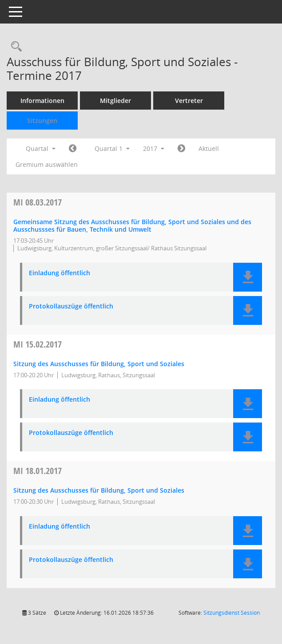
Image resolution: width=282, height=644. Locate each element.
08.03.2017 (38, 202)
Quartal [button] (41, 148)
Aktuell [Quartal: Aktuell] (209, 148)
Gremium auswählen (47, 164)
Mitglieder (115, 101)
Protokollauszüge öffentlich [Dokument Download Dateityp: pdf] (71, 306)
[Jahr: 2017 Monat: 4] (181, 149)
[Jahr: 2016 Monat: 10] (73, 149)
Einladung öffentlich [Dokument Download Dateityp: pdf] (60, 273)
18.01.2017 (38, 471)
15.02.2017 (38, 344)
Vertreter (189, 101)
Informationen (42, 101)
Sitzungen (42, 121)
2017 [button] (154, 148)
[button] (248, 277)
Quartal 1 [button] (112, 148)
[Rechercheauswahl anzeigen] (14, 47)
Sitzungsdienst (232, 613)
